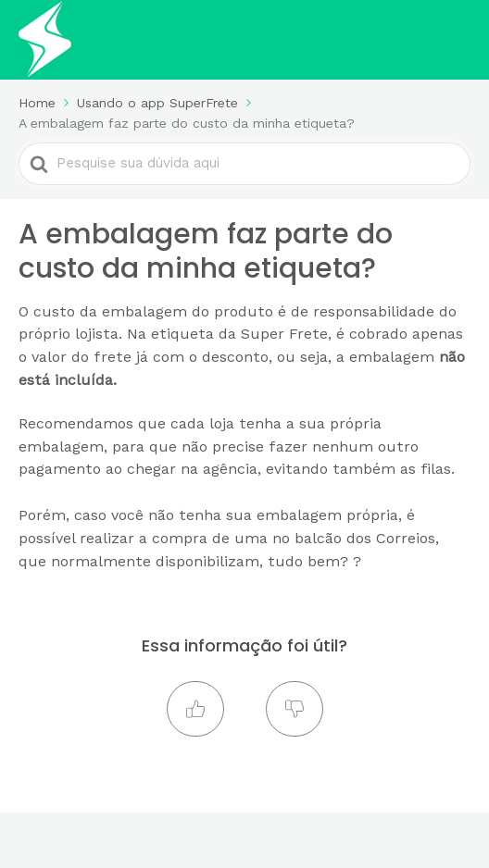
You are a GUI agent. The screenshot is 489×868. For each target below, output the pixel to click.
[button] (195, 709)
